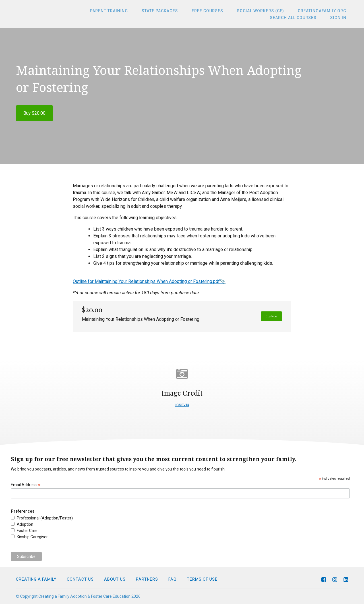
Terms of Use (202, 579)
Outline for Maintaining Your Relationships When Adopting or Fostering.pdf (146, 281)
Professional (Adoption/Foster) (45, 518)
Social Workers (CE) (266, 11)
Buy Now (266, 316)
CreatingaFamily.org (324, 11)
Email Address (26, 485)
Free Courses (216, 11)
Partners (147, 579)
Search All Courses (298, 18)
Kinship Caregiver (32, 537)
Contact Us (80, 579)
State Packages (172, 11)
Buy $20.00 (34, 113)
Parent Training (124, 11)
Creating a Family (36, 579)
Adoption (25, 524)
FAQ (172, 579)
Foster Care (27, 531)
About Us (115, 579)
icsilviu (182, 405)
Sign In (340, 18)
